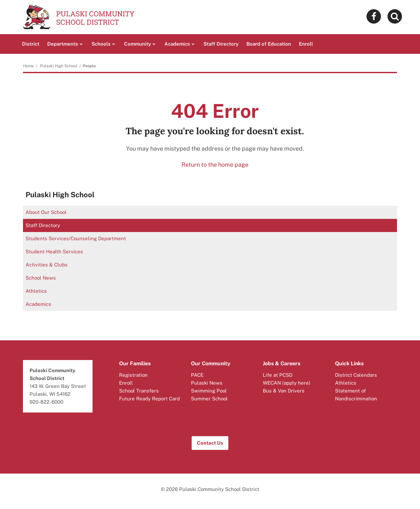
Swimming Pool (209, 391)
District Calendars (356, 375)
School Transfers (139, 391)
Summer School (209, 399)
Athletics (36, 291)
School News (41, 278)
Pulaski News (207, 383)
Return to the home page (215, 165)
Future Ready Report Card (149, 399)
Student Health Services (54, 252)
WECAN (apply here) (287, 383)
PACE (197, 375)
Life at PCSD (278, 375)
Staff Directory (43, 225)
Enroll (126, 383)
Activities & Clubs (47, 265)
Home (28, 66)
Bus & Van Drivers (284, 391)
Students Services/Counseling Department (76, 238)
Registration (133, 375)
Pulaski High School (59, 66)
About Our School (46, 212)
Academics (38, 304)
